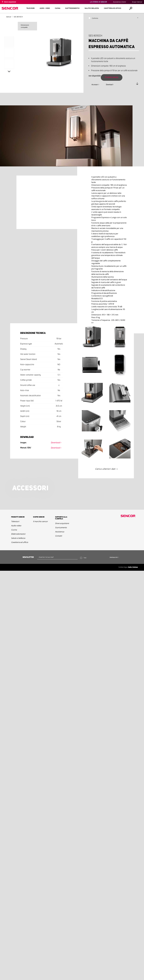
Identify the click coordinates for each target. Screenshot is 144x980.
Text (85, 558)
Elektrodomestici (18, 534)
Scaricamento (61, 527)
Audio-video (16, 526)
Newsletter (28, 557)
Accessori (95, 85)
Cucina (14, 530)
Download (109, 85)
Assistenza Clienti (120, 2)
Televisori (15, 521)
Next (9, 71)
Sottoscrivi (114, 557)
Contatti (59, 536)
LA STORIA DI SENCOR (98, 2)
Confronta (95, 18)
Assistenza (60, 532)
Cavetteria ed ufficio (20, 542)
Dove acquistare (10, 2)
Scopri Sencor (137, 2)
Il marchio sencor (40, 521)
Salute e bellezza (18, 538)
